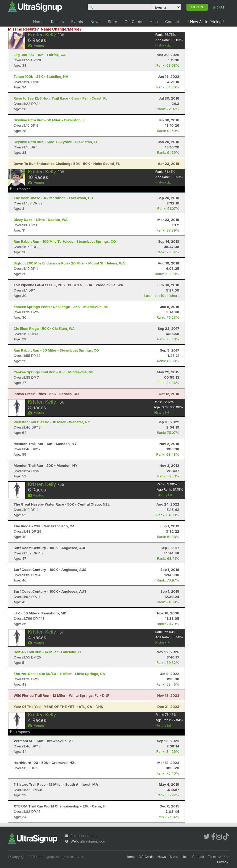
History (163, 45)
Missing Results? (23, 29)
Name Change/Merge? (61, 29)
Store (112, 22)
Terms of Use (218, 857)
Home (38, 22)
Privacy (223, 862)
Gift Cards (133, 22)
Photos (36, 46)
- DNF (61, 695)
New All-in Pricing (206, 22)
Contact (172, 22)
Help (154, 22)
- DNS (58, 707)
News (95, 22)
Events (77, 22)
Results (57, 22)
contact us (90, 836)
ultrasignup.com (93, 841)
